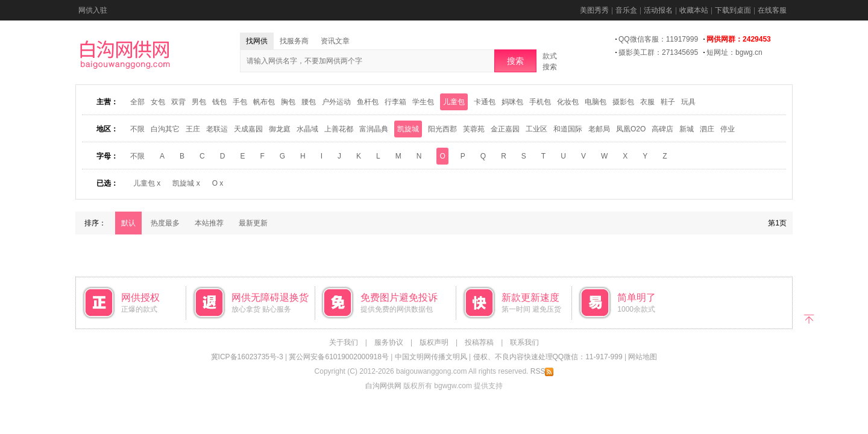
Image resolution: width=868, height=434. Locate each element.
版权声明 (434, 342)
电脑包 (596, 102)
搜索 (515, 61)
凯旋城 (408, 129)
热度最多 (165, 223)
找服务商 (294, 41)
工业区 (536, 129)
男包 (199, 102)
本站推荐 (209, 223)
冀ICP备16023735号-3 (247, 357)
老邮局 (599, 129)
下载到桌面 (733, 10)
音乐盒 (626, 10)
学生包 (423, 102)
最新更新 (253, 223)
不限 (137, 129)
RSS (542, 371)
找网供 (257, 41)
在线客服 (772, 10)
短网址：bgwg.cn (734, 52)
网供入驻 (93, 10)
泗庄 (707, 129)
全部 (137, 102)
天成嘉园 (248, 129)
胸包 (288, 102)
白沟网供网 (383, 386)
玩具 (688, 102)
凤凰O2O (631, 129)
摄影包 (623, 102)
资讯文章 (335, 41)
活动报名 (658, 10)
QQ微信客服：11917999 (658, 39)
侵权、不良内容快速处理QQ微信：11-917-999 (548, 357)
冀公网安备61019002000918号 (338, 357)
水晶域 (307, 129)
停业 (728, 129)
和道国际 (568, 129)
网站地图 (643, 357)
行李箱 (395, 102)
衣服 (647, 102)
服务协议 (389, 342)
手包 (240, 102)
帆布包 (264, 102)
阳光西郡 (442, 129)
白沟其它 (165, 129)
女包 (158, 102)
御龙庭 (280, 129)
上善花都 (339, 129)
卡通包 (485, 102)
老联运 (217, 129)
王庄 (193, 129)
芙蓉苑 (474, 129)
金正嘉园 (505, 129)
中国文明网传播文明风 (431, 357)
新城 (687, 129)
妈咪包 (512, 102)
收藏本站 (694, 10)
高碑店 (662, 129)
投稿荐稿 (479, 342)
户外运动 (336, 102)
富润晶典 (374, 129)
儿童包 (454, 102)
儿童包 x (147, 183)
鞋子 (668, 102)
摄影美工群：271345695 (658, 52)
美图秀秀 (594, 10)
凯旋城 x (186, 183)
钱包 (219, 102)
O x (218, 183)
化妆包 (568, 102)
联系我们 (524, 342)
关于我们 (344, 342)
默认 (128, 223)
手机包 (540, 102)
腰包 (309, 102)
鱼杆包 (368, 102)
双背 (178, 102)
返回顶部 (809, 318)
